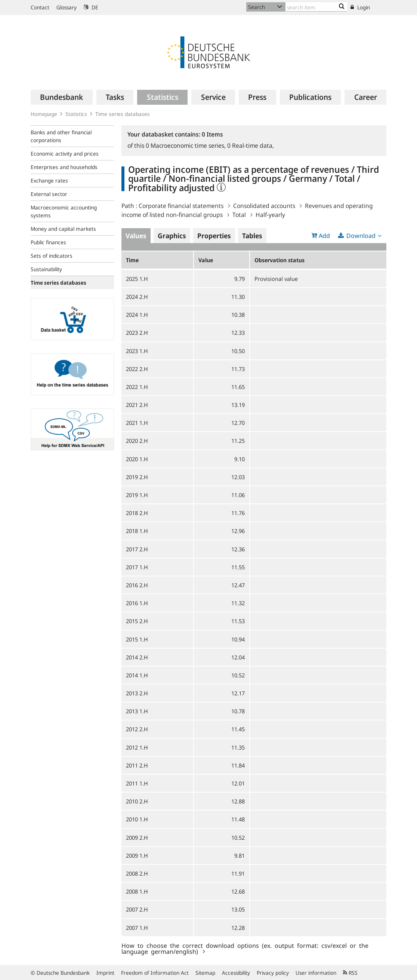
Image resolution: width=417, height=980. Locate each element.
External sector (49, 194)
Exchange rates (49, 180)
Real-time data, (251, 146)
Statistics (76, 114)
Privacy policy (273, 973)
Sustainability (46, 269)
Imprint (105, 973)
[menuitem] (62, 97)
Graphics (172, 236)
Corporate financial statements (181, 206)
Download (361, 236)
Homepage (44, 114)
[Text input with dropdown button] (316, 7)
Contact (40, 7)
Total (239, 215)
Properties (214, 236)
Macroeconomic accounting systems (64, 211)
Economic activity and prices (65, 154)
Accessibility (236, 973)
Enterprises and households (64, 167)
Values (136, 236)
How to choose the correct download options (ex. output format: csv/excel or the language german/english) (245, 948)
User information (316, 973)
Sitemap (205, 973)
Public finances (48, 242)
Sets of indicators (52, 256)
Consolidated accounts (264, 206)
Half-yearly (270, 215)
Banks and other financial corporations (61, 136)
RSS (350, 973)
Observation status (279, 260)
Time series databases (123, 114)
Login (360, 7)
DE (91, 7)
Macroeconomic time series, (186, 146)
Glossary (67, 7)
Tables (252, 236)
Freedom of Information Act (155, 973)
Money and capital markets (63, 229)
